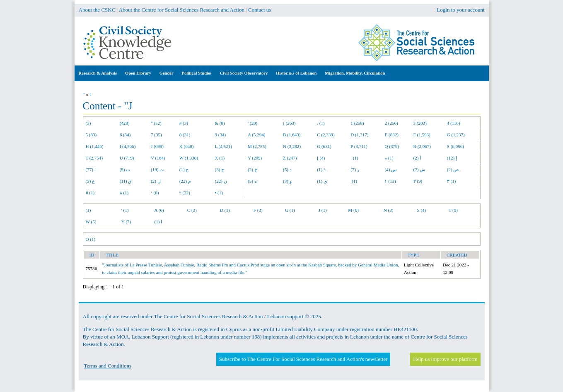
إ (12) (452, 158)
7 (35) (156, 135)
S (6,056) (455, 146)
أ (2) (417, 158)
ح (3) (219, 169)
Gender (167, 73)
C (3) (192, 210)
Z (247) (290, 158)
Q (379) (392, 146)
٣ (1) (452, 181)
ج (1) (184, 169)
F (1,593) (422, 135)
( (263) (289, 123)
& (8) (220, 123)
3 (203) (420, 123)
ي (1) (322, 181)
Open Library (138, 73)
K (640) (187, 146)
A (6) (159, 210)
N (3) (389, 210)
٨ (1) (124, 193)
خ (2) (253, 169)
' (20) (253, 123)
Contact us (260, 10)
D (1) (225, 210)
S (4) (421, 210)
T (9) (453, 210)
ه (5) (252, 181)
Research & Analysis (98, 73)
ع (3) (91, 181)
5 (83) (91, 135)
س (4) (390, 169)
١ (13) (390, 181)
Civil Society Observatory (244, 73)
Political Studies (197, 73)
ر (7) (355, 169)
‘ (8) (155, 193)
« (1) (389, 158)
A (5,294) (256, 135)
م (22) (185, 181)
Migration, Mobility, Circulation (355, 73)
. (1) (321, 123)
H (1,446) (95, 146)
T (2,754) (94, 158)
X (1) (220, 158)
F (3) (258, 210)
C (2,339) (326, 135)
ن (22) (221, 181)
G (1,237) (456, 135)
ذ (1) (321, 169)
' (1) (125, 210)
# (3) (184, 123)
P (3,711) (359, 146)
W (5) (91, 222)
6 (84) (125, 135)
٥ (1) (90, 193)
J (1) (323, 210)
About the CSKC (97, 10)
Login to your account (460, 10)
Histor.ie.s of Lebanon (296, 73)
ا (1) (158, 222)
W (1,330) (189, 158)
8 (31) (185, 135)
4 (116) (454, 123)
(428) (125, 123)
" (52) (156, 123)
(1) (354, 158)
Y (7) (126, 222)
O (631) (324, 146)
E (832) (391, 135)
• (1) (219, 193)
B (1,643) (292, 135)
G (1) (290, 210)
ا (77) (91, 169)
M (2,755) (257, 146)
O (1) (91, 239)
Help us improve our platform (445, 359)
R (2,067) (422, 146)
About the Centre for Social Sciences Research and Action (182, 10)
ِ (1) (354, 181)
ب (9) (125, 169)
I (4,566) (128, 146)
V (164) (158, 158)
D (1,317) (359, 135)
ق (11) (126, 181)
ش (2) (419, 169)
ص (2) (453, 169)
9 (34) (220, 135)
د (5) (287, 169)
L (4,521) (223, 146)
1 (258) (357, 123)
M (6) (353, 210)
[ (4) (321, 158)
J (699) (157, 146)
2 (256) (391, 123)
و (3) (287, 181)
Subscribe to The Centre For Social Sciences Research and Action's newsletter (303, 359)
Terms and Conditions (108, 366)
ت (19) (157, 169)
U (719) (127, 158)
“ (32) (185, 193)
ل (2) (156, 181)
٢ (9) (418, 181)
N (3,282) (292, 146)
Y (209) (255, 158)
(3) (88, 123)
